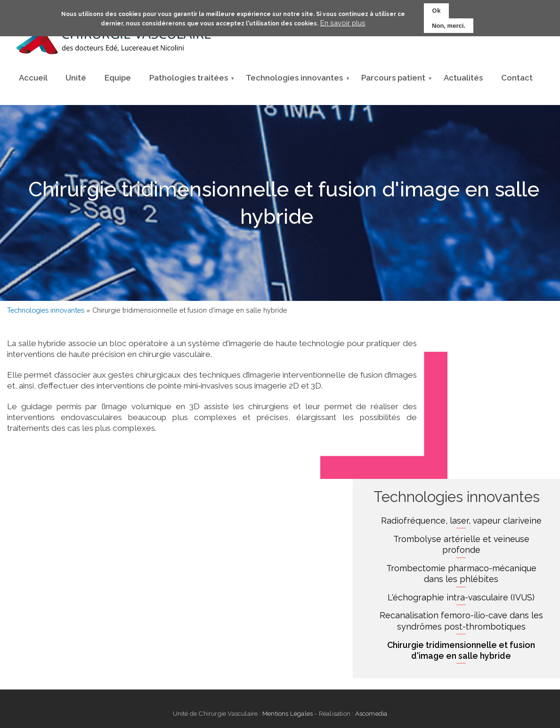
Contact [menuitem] (517, 78)
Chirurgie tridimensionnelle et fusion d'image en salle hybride (461, 651)
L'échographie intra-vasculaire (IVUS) (461, 597)
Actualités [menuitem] (463, 78)
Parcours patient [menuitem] (393, 81)
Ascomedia (370, 713)
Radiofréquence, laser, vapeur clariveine (461, 521)
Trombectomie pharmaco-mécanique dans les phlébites (461, 574)
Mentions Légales (288, 713)
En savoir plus (343, 20)
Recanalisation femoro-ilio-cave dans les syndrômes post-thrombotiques (461, 621)
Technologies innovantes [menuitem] (294, 81)
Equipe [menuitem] (118, 78)
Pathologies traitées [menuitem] (189, 81)
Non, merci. (449, 23)
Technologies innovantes (46, 310)
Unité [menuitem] (76, 78)
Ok (436, 8)
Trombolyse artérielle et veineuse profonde (461, 545)
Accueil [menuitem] (33, 78)
